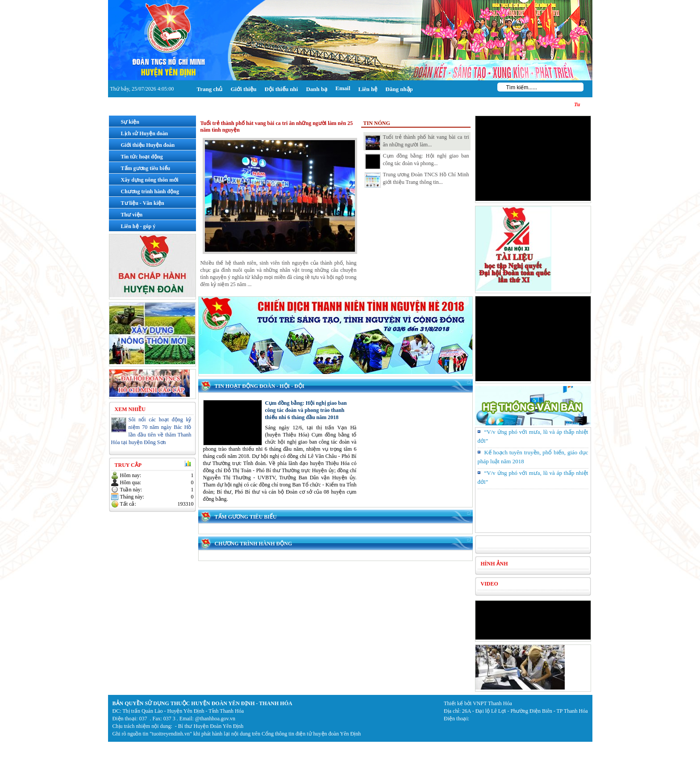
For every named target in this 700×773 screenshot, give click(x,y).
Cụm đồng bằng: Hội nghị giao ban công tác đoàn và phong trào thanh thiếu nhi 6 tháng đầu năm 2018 (306, 410)
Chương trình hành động (254, 544)
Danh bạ (317, 89)
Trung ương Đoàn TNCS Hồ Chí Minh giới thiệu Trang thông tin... (417, 180)
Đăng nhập (399, 89)
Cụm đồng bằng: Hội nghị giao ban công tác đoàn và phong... (417, 161)
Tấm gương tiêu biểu (246, 517)
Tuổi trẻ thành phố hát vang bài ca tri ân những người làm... (417, 142)
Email (343, 88)
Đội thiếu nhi (281, 89)
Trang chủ (210, 89)
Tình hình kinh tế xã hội (518, 543)
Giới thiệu (243, 89)
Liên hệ (368, 89)
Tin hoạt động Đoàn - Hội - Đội (260, 386)
